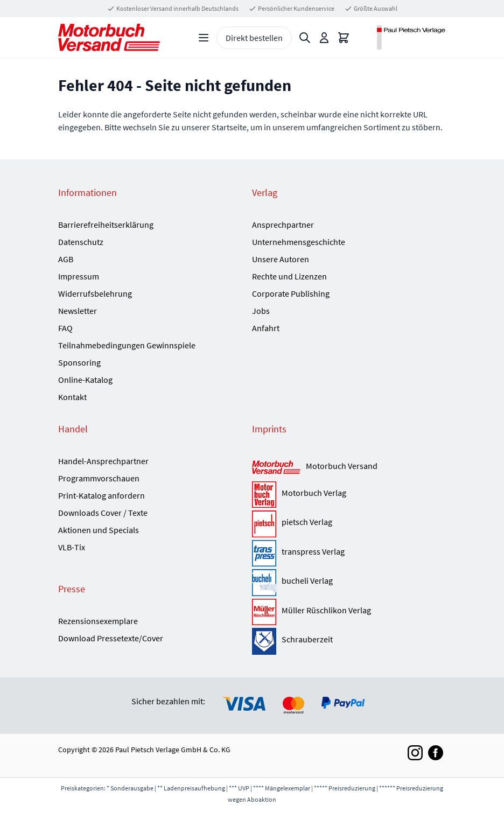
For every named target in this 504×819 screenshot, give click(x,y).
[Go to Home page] (109, 37)
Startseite (229, 127)
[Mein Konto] (324, 38)
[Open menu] (204, 38)
